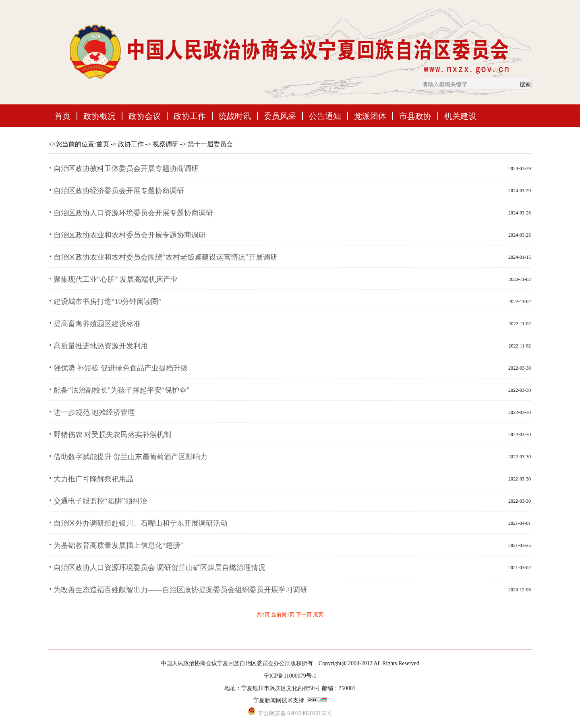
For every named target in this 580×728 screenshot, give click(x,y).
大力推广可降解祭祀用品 (93, 479)
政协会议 (145, 116)
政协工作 (190, 116)
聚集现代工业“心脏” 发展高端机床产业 (116, 279)
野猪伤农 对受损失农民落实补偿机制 (113, 435)
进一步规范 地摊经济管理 (94, 412)
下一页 (304, 615)
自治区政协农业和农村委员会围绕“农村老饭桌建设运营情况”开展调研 (166, 257)
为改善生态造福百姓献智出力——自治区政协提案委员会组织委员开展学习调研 (180, 590)
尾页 (318, 615)
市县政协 (415, 116)
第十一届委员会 (210, 144)
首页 (62, 116)
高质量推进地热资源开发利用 (101, 346)
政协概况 (99, 116)
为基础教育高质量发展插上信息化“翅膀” (118, 545)
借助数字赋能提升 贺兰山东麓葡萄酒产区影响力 (131, 457)
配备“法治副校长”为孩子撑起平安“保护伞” (122, 390)
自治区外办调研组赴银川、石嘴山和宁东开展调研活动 (141, 523)
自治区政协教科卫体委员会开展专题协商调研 (126, 168)
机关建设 (460, 116)
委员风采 (280, 116)
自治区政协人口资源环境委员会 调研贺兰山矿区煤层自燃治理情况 (160, 568)
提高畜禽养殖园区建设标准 (97, 324)
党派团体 (370, 116)
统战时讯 (235, 116)
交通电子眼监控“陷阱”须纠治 (100, 501)
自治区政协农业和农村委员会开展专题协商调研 (130, 235)
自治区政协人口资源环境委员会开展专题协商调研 (133, 213)
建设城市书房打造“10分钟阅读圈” (108, 302)
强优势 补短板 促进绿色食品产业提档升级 (121, 368)
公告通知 (325, 116)
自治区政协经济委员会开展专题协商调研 (119, 191)
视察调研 (166, 144)
